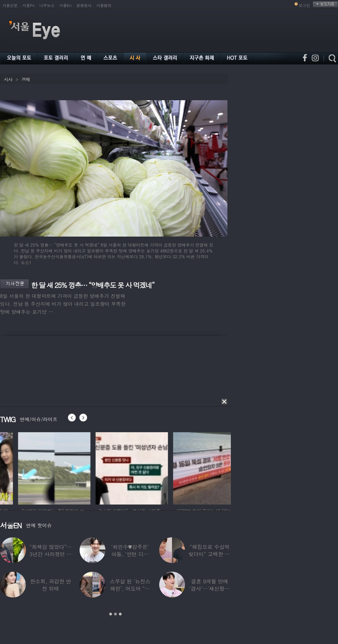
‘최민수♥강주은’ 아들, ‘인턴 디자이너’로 (130, 554)
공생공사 (84, 5)
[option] (96, 467)
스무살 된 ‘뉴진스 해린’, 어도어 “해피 (130, 588)
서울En (65, 5)
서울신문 (10, 5)
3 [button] (120, 614)
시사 (8, 79)
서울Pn (28, 5)
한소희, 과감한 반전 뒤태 (50, 585)
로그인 (304, 5)
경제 (25, 79)
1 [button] (111, 614)
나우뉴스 (47, 5)
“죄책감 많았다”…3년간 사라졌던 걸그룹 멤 (51, 554)
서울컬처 (104, 5)
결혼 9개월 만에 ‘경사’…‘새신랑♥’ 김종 (209, 588)
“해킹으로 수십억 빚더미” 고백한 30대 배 (210, 554)
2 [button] (115, 614)
